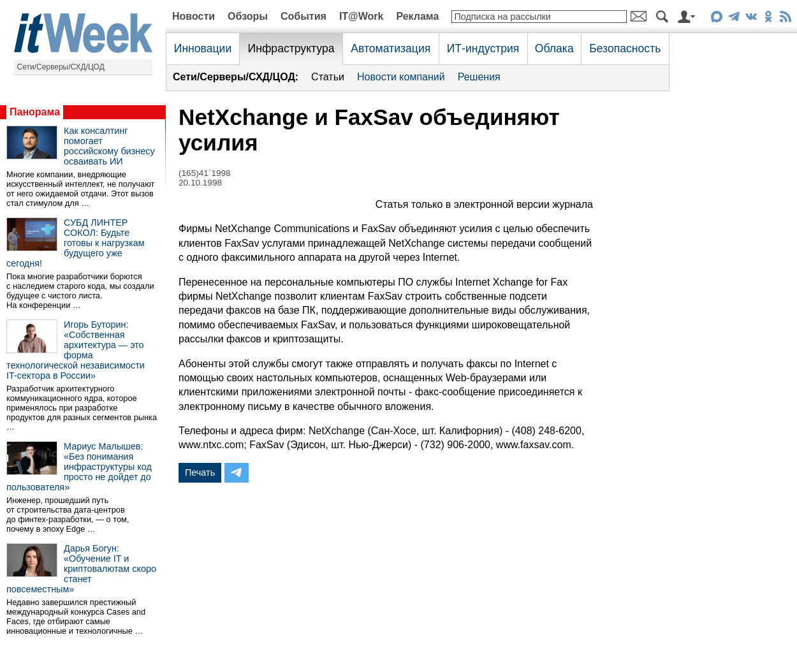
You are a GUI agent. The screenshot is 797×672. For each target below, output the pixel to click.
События (303, 16)
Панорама (35, 112)
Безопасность (625, 48)
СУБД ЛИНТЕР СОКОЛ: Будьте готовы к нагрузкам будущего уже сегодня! (76, 243)
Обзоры (248, 16)
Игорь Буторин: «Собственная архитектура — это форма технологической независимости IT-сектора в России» (76, 350)
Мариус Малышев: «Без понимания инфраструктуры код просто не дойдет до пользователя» (79, 467)
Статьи (328, 77)
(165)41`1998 (205, 173)
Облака (554, 48)
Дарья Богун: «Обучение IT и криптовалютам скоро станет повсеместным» (81, 569)
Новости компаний (401, 77)
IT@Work (362, 16)
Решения (479, 77)
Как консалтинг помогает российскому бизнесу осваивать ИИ (109, 146)
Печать (200, 472)
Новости (194, 16)
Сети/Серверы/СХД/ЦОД (61, 67)
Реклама (417, 16)
